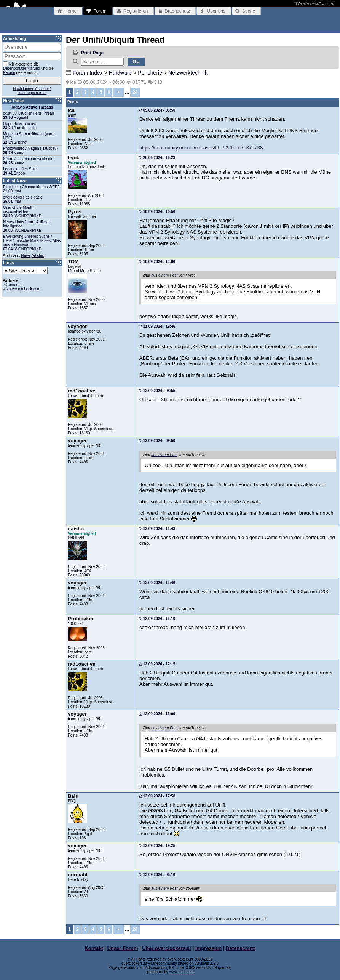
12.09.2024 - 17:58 (157, 796)
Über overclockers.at (167, 948)
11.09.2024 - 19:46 (157, 326)
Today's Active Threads (32, 107)
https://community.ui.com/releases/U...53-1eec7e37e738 (201, 148)
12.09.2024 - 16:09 (157, 714)
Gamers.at (15, 285)
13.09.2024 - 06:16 (157, 875)
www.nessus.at (182, 972)
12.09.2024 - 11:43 (157, 529)
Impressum (208, 948)
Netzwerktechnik (188, 73)
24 (135, 92)
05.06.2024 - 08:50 (157, 110)
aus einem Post (164, 275)
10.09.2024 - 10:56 (157, 212)
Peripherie (150, 73)
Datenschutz (240, 948)
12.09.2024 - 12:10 (157, 619)
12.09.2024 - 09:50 (157, 441)
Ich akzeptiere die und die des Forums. (28, 68)
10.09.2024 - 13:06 (157, 262)
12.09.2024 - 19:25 (157, 846)
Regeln (9, 73)
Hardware (120, 73)
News (26, 255)
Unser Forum (123, 948)
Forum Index (88, 73)
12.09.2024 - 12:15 (157, 664)
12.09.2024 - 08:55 (157, 391)
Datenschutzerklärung (22, 68)
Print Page (92, 53)
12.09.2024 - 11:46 (157, 583)
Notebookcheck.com (23, 289)
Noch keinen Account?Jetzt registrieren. (32, 91)
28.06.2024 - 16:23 (157, 158)
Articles (38, 255)
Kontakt (94, 948)
